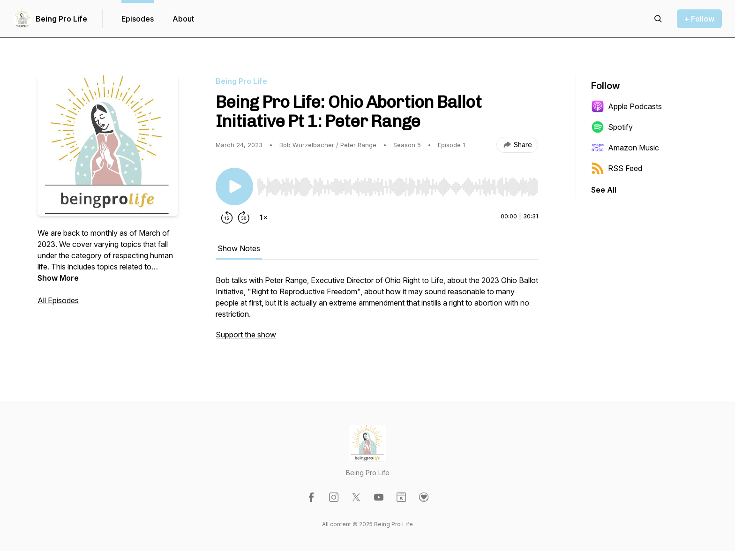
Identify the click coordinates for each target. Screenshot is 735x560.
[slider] (397, 187)
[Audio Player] (397, 184)
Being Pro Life (61, 19)
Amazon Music (625, 148)
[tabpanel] (377, 312)
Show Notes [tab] (239, 248)
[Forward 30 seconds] (244, 217)
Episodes (138, 19)
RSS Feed (617, 168)
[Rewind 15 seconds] (227, 217)
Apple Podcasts (626, 106)
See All (604, 190)
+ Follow (699, 19)
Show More (58, 278)
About (183, 19)
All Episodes (58, 300)
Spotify (612, 127)
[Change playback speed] (263, 217)
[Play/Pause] (234, 187)
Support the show (246, 335)
